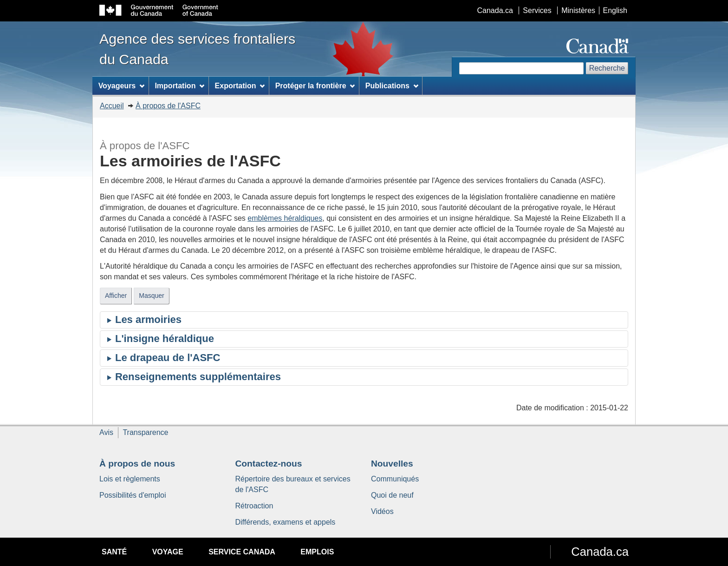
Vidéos (382, 511)
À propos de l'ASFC (168, 106)
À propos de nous (137, 464)
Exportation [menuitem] (240, 86)
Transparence (145, 432)
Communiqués (395, 479)
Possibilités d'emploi (133, 495)
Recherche (607, 68)
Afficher (116, 296)
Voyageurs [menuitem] (121, 86)
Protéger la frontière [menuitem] (315, 86)
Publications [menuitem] (392, 86)
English (615, 10)
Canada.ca (495, 10)
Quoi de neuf (392, 495)
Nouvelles (392, 464)
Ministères (578, 10)
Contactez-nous (269, 464)
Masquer (151, 296)
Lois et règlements (130, 479)
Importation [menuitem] (179, 86)
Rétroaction (254, 506)
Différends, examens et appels (286, 522)
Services (537, 10)
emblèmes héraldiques (285, 218)
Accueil (112, 106)
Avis (106, 432)
